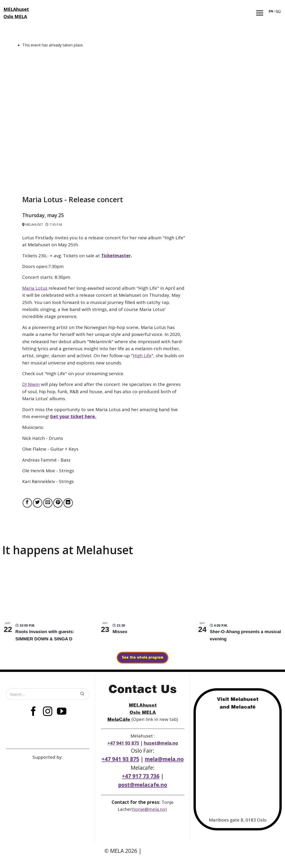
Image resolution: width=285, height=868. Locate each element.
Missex (120, 632)
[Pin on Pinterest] (58, 503)
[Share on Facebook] (27, 503)
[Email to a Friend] (48, 503)
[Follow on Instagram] (47, 712)
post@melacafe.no (143, 785)
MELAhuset (143, 705)
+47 (141, 776)
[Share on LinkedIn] (68, 503)
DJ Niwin (31, 384)
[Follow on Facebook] (33, 712)
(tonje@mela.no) (149, 809)
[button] (260, 13)
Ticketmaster (116, 256)
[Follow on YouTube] (62, 712)
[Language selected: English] (275, 11)
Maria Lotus (35, 288)
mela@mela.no (164, 759)
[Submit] (82, 694)
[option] (278, 11)
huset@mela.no (161, 743)
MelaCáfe (119, 719)
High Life (142, 356)
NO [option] (278, 11)
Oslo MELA (143, 712)
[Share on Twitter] (38, 503)
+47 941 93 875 (123, 743)
